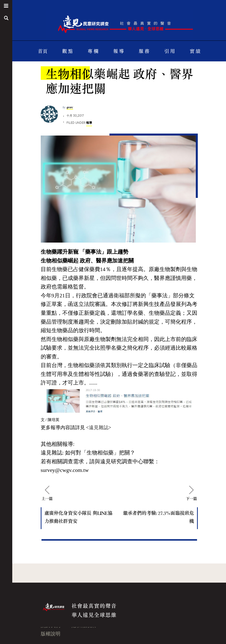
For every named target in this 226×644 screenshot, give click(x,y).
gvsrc (70, 107)
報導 (89, 123)
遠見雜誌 (99, 427)
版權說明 (51, 634)
